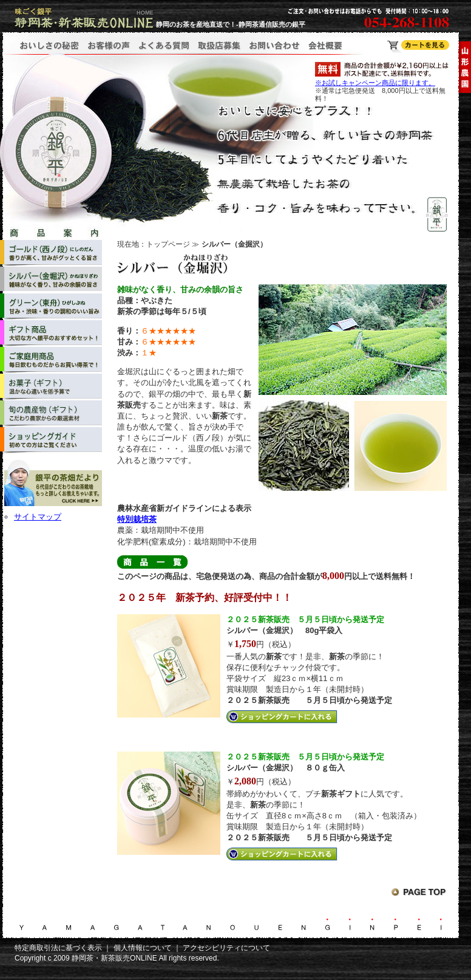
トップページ (168, 244)
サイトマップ (38, 517)
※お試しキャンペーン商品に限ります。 (375, 83)
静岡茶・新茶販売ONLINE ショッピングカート (418, 46)
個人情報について (143, 948)
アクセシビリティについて (226, 948)
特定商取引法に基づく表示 (58, 948)
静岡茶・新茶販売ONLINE (114, 958)
